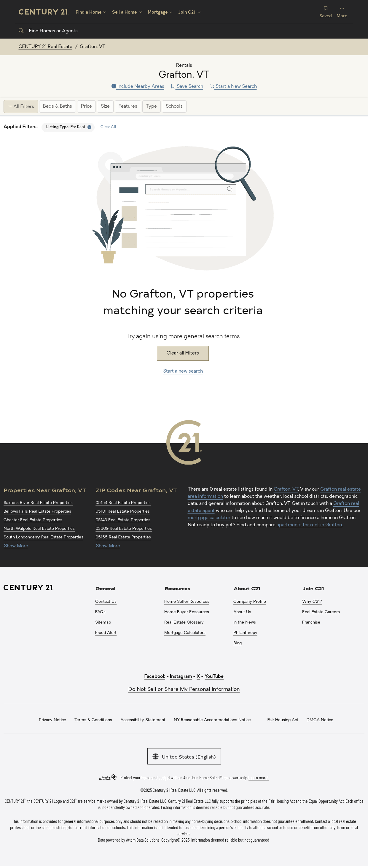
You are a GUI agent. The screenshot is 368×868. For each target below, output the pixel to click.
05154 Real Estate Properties (123, 503)
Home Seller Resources (187, 602)
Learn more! (259, 777)
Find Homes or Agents (48, 31)
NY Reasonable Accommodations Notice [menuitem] (212, 720)
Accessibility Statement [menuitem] (143, 720)
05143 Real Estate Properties (123, 520)
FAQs (100, 612)
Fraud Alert (106, 633)
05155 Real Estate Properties (123, 537)
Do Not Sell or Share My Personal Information (184, 690)
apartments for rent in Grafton (309, 525)
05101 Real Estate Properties (123, 512)
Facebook (155, 677)
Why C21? (312, 602)
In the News (245, 623)
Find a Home (89, 12)
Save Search (187, 87)
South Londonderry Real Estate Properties (43, 537)
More (342, 12)
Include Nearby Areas (138, 87)
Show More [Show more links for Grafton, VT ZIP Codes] (108, 546)
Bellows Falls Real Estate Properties (37, 512)
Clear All (108, 127)
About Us (242, 612)
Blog (238, 643)
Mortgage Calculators (185, 633)
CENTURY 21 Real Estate (46, 47)
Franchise (311, 623)
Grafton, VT (286, 489)
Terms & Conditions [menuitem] (93, 720)
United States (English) (184, 756)
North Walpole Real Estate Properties (39, 529)
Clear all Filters (183, 353)
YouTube (214, 677)
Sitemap (103, 623)
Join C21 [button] (313, 588)
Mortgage (158, 12)
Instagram (181, 677)
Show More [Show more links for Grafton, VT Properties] (16, 546)
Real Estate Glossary (184, 623)
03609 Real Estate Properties (124, 529)
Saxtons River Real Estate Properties (38, 503)
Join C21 (187, 12)
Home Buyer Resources (187, 612)
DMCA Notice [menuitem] (320, 720)
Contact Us (106, 602)
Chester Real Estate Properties (33, 520)
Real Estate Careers (321, 612)
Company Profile (250, 602)
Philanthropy (245, 633)
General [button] (105, 588)
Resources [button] (177, 588)
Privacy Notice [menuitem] (52, 720)
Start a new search (183, 371)
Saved (326, 12)
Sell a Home (124, 12)
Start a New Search (233, 87)
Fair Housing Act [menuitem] (283, 720)
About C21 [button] (247, 588)
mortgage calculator (209, 518)
